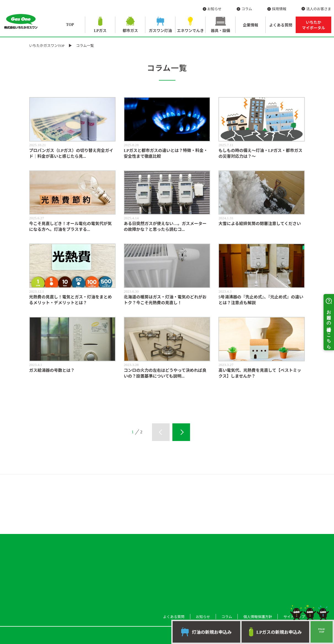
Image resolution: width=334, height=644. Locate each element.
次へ (181, 432)
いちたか (314, 25)
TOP (70, 25)
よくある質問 (281, 25)
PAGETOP (322, 630)
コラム (247, 9)
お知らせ (215, 9)
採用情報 (279, 9)
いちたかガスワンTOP (47, 46)
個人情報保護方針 (258, 617)
